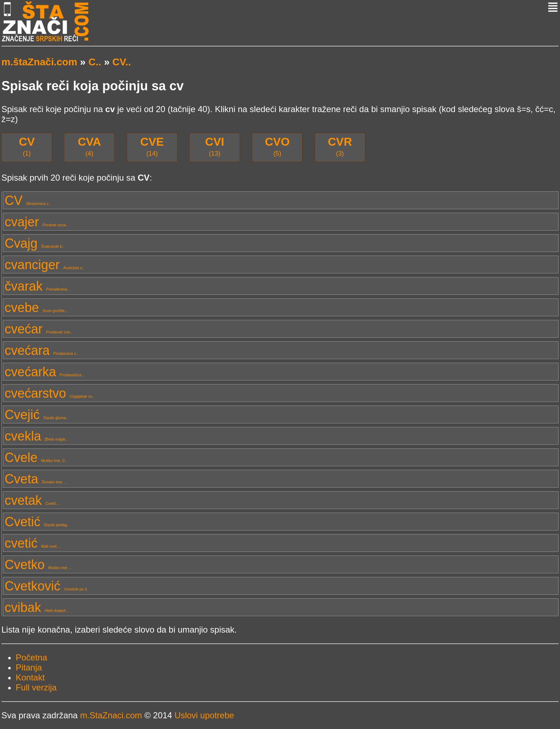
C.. (95, 62)
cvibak (37, 607)
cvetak (33, 500)
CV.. (122, 62)
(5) (277, 146)
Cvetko (38, 565)
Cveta (36, 479)
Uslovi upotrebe (204, 715)
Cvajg (34, 243)
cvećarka (45, 372)
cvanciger (44, 265)
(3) (340, 146)
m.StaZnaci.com (111, 715)
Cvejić (36, 415)
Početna (31, 657)
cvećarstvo (49, 393)
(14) (152, 146)
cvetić (33, 543)
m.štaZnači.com (39, 62)
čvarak (38, 286)
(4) (89, 146)
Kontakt (30, 677)
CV (28, 200)
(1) (27, 146)
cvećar (38, 329)
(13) (214, 146)
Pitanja (29, 667)
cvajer (36, 222)
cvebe (36, 308)
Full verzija (36, 687)
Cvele (36, 457)
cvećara (41, 350)
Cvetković (47, 586)
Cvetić (37, 522)
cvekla (36, 436)
